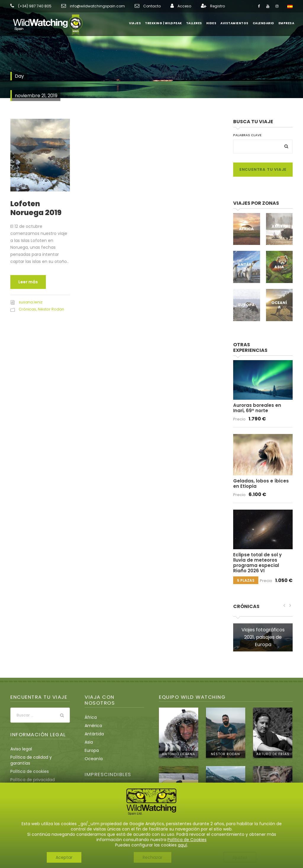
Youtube (34, 809)
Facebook (16, 809)
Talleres (199, 23)
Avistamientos (237, 23)
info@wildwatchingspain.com (95, 6)
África (247, 229)
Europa (247, 305)
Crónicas (27, 309)
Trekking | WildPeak (170, 23)
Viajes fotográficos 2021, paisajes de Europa (263, 626)
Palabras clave (247, 135)
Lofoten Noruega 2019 (36, 208)
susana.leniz (30, 302)
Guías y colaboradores (108, 811)
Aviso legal (21, 738)
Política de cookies (29, 760)
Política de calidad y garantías (31, 749)
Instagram (51, 809)
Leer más (28, 282)
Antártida (247, 267)
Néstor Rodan (50, 309)
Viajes (143, 23)
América (279, 229)
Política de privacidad (33, 769)
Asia (279, 267)
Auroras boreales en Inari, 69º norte (262, 402)
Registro (213, 6)
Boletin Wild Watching (107, 819)
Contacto (148, 6)
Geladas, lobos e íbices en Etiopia (262, 478)
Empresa (287, 23)
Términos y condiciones (35, 777)
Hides (215, 23)
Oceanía (279, 305)
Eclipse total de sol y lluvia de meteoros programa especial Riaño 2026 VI (262, 554)
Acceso (180, 6)
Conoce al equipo (274, 818)
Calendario (265, 23)
